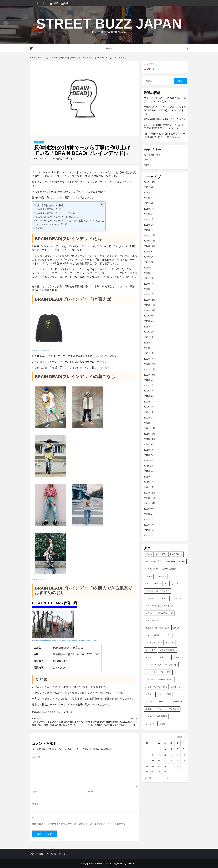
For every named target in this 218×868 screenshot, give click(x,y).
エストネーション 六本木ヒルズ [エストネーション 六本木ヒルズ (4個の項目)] (159, 606)
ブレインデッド (72, 712)
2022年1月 (149, 423)
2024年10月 (149, 246)
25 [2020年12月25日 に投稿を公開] (171, 766)
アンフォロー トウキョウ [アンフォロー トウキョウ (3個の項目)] (156, 598)
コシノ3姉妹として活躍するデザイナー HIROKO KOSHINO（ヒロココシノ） (164, 135)
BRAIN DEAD (42, 712)
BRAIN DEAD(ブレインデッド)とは (53, 209)
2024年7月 (149, 262)
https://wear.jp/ (40, 579)
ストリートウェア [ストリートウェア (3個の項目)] (153, 665)
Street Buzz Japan (109, 24)
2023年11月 (149, 305)
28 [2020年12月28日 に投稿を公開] (147, 772)
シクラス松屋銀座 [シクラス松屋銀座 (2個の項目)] (167, 650)
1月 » (166, 778)
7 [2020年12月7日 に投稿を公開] (147, 755)
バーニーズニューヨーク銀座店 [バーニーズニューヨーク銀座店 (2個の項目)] (159, 679)
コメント (36, 757)
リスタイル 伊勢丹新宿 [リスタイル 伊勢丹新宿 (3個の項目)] (156, 716)
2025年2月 (149, 225)
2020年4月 (149, 536)
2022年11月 (149, 369)
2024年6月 (149, 268)
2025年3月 (149, 219)
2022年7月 (149, 391)
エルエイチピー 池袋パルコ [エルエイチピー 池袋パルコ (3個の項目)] (157, 628)
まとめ (39, 228)
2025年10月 (149, 182)
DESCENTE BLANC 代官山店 (54, 224)
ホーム (109, 48)
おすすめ (52, 712)
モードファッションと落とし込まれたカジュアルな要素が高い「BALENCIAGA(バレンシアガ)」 (58, 722)
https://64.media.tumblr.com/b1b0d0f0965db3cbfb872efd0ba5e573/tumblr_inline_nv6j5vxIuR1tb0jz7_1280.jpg (66, 641)
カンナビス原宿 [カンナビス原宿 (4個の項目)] (152, 635)
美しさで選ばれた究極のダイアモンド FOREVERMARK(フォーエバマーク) (164, 127)
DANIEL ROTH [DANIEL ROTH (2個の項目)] (161, 554)
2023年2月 (149, 353)
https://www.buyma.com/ (43, 350)
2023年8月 (149, 321)
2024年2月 (149, 289)
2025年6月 (149, 203)
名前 (35, 791)
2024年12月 (149, 235)
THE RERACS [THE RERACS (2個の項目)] (161, 576)
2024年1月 (149, 294)
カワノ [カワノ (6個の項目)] (176, 628)
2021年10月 (149, 439)
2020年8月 (149, 514)
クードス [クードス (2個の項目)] (167, 635)
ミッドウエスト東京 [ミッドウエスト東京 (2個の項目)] (154, 702)
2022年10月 (149, 375)
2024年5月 (149, 273)
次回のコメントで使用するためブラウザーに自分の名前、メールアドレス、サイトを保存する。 (80, 824)
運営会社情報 (36, 854)
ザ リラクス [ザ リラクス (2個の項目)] (151, 650)
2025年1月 (149, 230)
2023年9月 (149, 316)
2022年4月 (149, 407)
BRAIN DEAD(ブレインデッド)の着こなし (57, 217)
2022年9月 (149, 380)
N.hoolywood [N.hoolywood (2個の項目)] (152, 569)
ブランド (39, 142)
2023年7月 (149, 327)
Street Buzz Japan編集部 (51, 158)
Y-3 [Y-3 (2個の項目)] (166, 584)
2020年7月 (149, 520)
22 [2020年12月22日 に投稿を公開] (153, 766)
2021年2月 (149, 482)
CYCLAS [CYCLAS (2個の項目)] (149, 554)
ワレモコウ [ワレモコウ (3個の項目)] (150, 724)
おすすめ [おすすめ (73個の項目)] (175, 584)
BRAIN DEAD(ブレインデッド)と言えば (56, 213)
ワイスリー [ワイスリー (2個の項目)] (176, 716)
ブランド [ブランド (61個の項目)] (149, 694)
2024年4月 (149, 278)
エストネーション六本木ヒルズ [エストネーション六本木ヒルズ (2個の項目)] (159, 613)
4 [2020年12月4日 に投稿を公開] (171, 749)
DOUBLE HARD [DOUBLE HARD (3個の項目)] (176, 554)
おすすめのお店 (152, 155)
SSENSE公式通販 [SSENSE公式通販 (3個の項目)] (169, 569)
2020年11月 (149, 498)
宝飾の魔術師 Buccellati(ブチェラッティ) (165, 119)
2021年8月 (149, 450)
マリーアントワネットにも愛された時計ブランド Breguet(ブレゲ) (165, 100)
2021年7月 (149, 455)
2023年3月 (149, 348)
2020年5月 (149, 530)
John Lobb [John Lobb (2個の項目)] (170, 561)
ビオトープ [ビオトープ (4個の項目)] (176, 687)
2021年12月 (149, 428)
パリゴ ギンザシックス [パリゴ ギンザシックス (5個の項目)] (156, 687)
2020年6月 (149, 525)
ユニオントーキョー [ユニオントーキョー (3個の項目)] (154, 709)
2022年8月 (149, 385)
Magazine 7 (118, 864)
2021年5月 (149, 466)
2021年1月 (149, 487)
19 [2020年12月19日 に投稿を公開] (177, 761)
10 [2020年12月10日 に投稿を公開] (165, 755)
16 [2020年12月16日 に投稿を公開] (159, 761)
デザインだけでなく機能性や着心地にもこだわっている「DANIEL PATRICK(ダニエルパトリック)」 (111, 722)
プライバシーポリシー (57, 854)
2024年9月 (149, 252)
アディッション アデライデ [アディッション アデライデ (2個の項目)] (157, 591)
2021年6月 (149, 461)
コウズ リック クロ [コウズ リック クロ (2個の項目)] (154, 643)
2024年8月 (149, 257)
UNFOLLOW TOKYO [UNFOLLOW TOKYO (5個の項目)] (153, 584)
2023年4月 (149, 343)
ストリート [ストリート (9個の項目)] (178, 657)
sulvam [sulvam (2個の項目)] (149, 576)
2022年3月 (149, 412)
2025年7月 (149, 198)
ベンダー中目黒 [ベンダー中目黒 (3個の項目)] (164, 694)
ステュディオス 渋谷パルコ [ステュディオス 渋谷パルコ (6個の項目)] (157, 657)
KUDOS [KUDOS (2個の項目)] (182, 561)
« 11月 (148, 778)
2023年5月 (149, 337)
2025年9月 (149, 187)
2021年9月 (149, 445)
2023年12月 (149, 300)
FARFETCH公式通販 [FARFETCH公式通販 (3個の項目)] (153, 561)
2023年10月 (149, 310)
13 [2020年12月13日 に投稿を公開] (184, 755)
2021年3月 (149, 477)
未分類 (147, 165)
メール (90, 791)
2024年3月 (149, 284)
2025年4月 (149, 214)
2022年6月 (149, 396)
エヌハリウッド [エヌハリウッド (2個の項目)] (152, 620)
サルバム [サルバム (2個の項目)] (170, 643)
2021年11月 (149, 434)
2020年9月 (149, 509)
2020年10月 (149, 503)
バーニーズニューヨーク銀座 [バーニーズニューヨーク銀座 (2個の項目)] (158, 672)
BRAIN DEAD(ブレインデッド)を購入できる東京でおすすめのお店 (70, 221)
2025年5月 (149, 209)
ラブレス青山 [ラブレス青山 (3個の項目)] (173, 709)
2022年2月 (149, 418)
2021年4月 (149, 471)
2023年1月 (149, 359)
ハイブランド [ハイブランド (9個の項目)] (171, 665)
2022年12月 (149, 364)
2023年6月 (149, 332)
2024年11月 (149, 241)
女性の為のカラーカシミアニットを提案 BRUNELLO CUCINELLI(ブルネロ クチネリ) (165, 110)
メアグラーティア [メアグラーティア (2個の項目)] (175, 702)
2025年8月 (149, 193)
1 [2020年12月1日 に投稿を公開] (153, 749)
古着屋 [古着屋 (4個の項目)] (162, 724)
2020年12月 (149, 493)
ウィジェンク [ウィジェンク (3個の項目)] (177, 598)
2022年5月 (149, 402)
